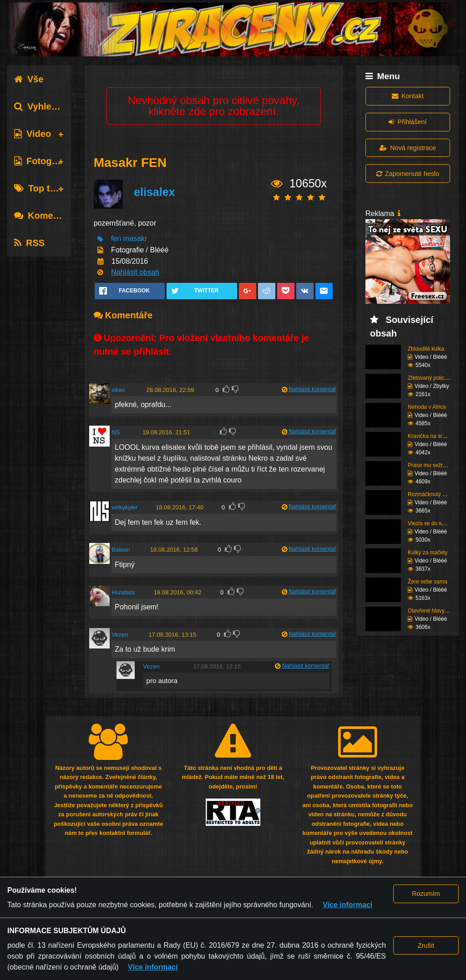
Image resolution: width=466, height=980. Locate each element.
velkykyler (124, 507)
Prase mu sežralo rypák (436, 465)
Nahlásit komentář (312, 389)
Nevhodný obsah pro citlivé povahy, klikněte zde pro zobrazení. (214, 106)
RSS (29, 243)
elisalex (154, 192)
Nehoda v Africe (427, 407)
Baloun (121, 550)
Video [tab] (33, 134)
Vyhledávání (47, 106)
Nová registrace (408, 148)
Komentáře (45, 216)
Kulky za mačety (428, 553)
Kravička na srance (431, 436)
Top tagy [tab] (40, 188)
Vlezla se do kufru (429, 523)
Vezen (120, 635)
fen (116, 239)
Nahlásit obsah (135, 272)
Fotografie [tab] (43, 161)
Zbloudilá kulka (426, 349)
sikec (118, 390)
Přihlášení (408, 122)
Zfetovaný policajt (429, 378)
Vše (29, 79)
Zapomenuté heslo (408, 174)
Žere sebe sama (428, 582)
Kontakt (408, 96)
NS (116, 432)
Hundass (123, 592)
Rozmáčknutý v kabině (435, 494)
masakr (135, 239)
